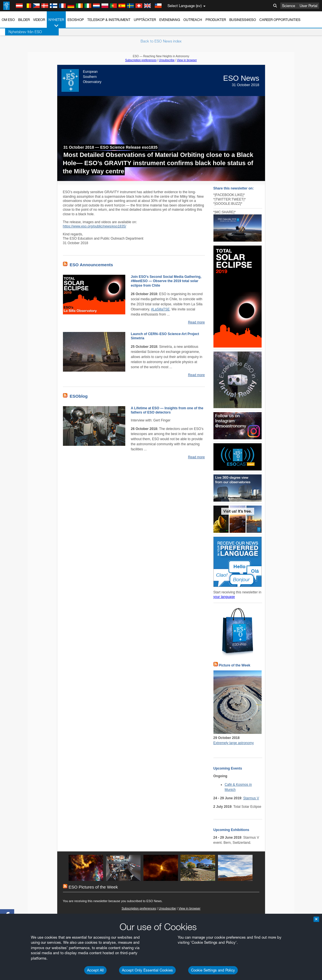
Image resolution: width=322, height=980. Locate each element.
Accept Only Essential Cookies (147, 970)
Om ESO (8, 20)
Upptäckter (145, 20)
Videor (39, 20)
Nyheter (56, 23)
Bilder (24, 20)
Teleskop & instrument (109, 20)
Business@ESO (243, 20)
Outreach (193, 20)
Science (289, 6)
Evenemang (170, 20)
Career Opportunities (280, 20)
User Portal (309, 6)
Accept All (95, 970)
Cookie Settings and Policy (213, 970)
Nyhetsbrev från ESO (20, 32)
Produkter (216, 20)
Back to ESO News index (161, 41)
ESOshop (76, 20)
